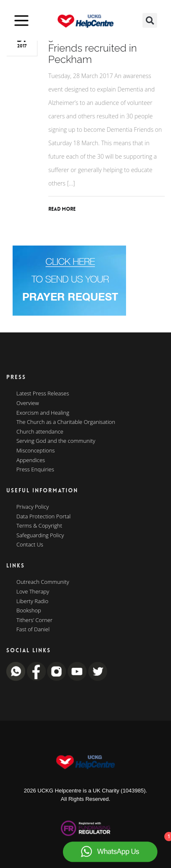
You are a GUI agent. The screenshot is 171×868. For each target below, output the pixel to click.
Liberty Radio (32, 601)
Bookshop (29, 611)
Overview (28, 403)
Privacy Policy (33, 507)
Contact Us (30, 545)
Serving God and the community (56, 441)
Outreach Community (43, 582)
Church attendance (40, 432)
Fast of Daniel (33, 630)
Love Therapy (33, 592)
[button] (150, 20)
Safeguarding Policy (40, 536)
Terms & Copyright (39, 526)
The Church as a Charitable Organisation (66, 422)
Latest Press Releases (43, 394)
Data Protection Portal (43, 517)
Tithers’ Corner (34, 620)
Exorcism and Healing (43, 413)
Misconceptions (36, 451)
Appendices (31, 460)
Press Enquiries (35, 470)
